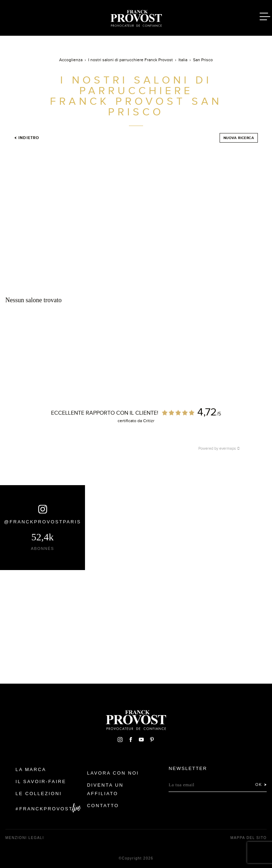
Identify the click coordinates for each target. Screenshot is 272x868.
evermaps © (230, 448)
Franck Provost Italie (136, 17)
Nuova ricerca (239, 138)
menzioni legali (25, 838)
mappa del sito (248, 838)
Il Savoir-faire (41, 781)
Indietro (27, 138)
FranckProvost (46, 809)
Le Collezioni (39, 794)
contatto (103, 806)
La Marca (31, 769)
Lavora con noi (113, 773)
